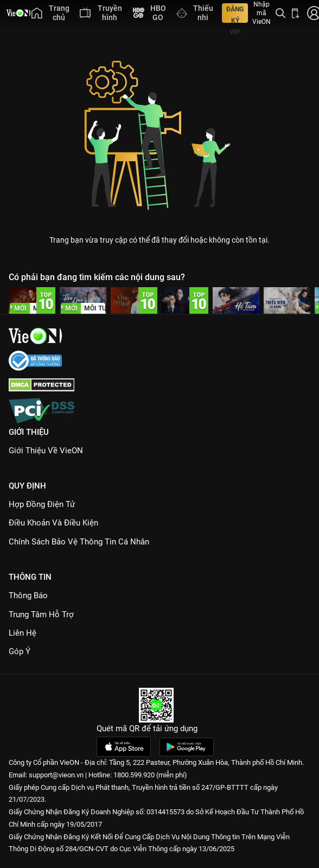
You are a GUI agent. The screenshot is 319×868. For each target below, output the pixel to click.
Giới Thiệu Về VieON (46, 451)
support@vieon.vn (56, 775)
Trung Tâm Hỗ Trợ (41, 614)
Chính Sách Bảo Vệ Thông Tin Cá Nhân (79, 542)
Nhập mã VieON (261, 13)
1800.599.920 (134, 775)
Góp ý (20, 651)
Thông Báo (28, 595)
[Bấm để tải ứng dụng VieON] (296, 13)
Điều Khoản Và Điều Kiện (53, 523)
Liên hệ (23, 633)
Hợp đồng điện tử (42, 504)
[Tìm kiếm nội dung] (280, 13)
